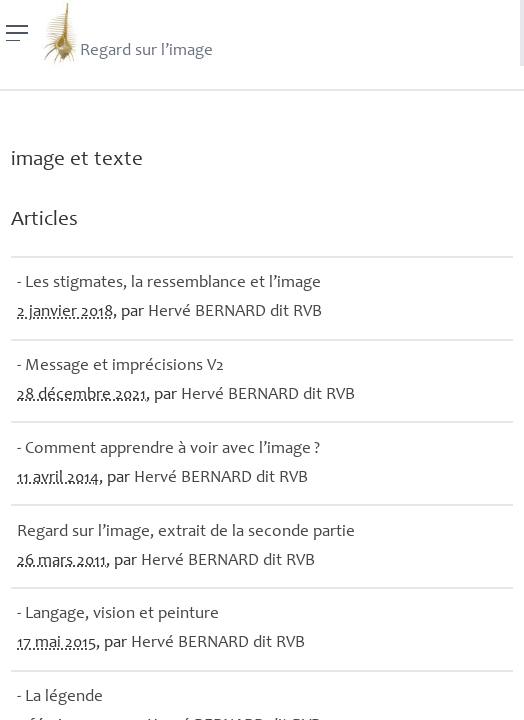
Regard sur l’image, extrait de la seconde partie (186, 532)
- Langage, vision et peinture (118, 614)
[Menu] (17, 33)
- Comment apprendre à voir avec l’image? (168, 449)
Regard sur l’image (126, 33)
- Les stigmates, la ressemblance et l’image (169, 283)
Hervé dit (235, 312)
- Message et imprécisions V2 (120, 366)
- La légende (60, 697)
